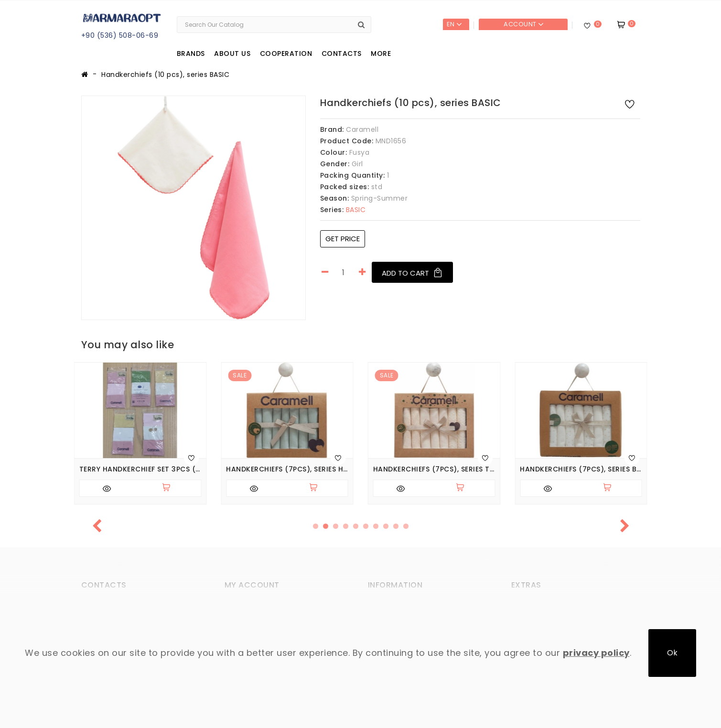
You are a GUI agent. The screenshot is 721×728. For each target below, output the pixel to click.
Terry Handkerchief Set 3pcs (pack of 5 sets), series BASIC (140, 469)
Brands (191, 54)
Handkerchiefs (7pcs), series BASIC (581, 469)
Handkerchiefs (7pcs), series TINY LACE (434, 469)
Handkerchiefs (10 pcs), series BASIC (165, 75)
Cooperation (286, 54)
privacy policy (596, 653)
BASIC (343, 210)
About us (232, 54)
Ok (672, 653)
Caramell (362, 129)
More (381, 54)
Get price (343, 239)
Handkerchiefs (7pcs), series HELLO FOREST (287, 469)
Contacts (342, 54)
